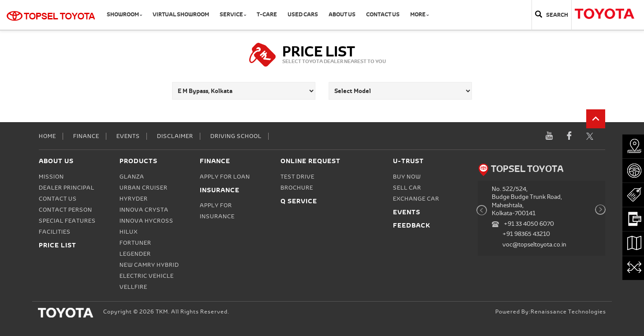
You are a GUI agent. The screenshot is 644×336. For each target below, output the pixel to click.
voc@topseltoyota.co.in (534, 245)
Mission (51, 177)
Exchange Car (416, 199)
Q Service (299, 201)
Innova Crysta (144, 210)
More (419, 14)
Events (128, 136)
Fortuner (135, 243)
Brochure (297, 188)
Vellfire (133, 287)
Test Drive (298, 177)
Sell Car (407, 188)
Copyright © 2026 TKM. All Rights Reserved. (166, 312)
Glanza (132, 177)
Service (233, 14)
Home (47, 136)
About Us (342, 14)
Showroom (124, 14)
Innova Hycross (146, 221)
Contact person (66, 210)
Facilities (55, 232)
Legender (135, 254)
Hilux (129, 232)
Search (557, 15)
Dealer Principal (67, 188)
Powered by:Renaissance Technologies (551, 312)
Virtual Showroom (181, 14)
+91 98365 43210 (526, 234)
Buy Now (407, 177)
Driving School (236, 136)
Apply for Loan (225, 177)
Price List (58, 245)
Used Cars (303, 14)
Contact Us (383, 14)
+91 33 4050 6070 (529, 224)
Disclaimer (175, 136)
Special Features (67, 221)
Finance (86, 136)
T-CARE (267, 14)
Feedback (412, 225)
